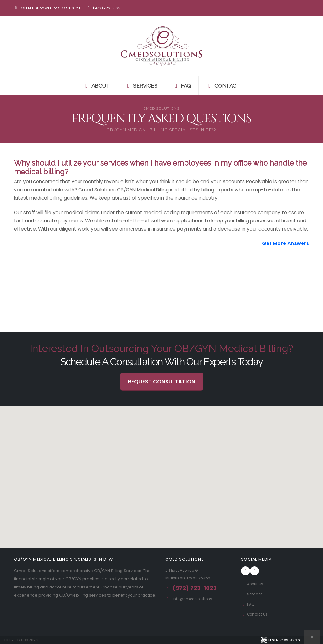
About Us (253, 584)
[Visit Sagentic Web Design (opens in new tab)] (281, 640)
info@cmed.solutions (194, 599)
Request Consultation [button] (162, 382)
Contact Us (255, 614)
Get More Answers (281, 243)
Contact (223, 86)
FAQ (182, 86)
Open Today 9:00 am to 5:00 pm (47, 8)
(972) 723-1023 (103, 8)
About (97, 86)
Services (141, 86)
